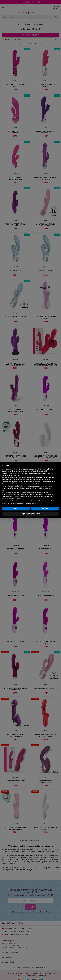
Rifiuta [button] (16, 509)
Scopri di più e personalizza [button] (30, 514)
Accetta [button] (45, 509)
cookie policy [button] (17, 475)
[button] (58, 465)
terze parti (35, 477)
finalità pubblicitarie (8, 486)
